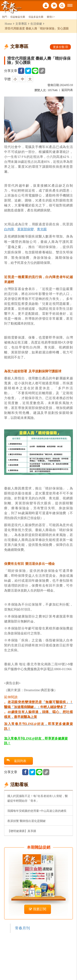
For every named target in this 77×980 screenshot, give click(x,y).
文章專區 (21, 24)
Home (8, 24)
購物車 (54, 6)
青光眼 (42, 229)
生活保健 (36, 24)
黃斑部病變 (25, 229)
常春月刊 (22, 928)
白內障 (9, 229)
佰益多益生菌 (36, 17)
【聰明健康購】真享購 (22, 831)
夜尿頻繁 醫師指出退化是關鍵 (26, 821)
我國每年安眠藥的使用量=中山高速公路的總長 (37, 811)
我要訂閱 (38, 909)
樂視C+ (51, 17)
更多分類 (60, 47)
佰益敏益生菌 (18, 17)
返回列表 (67, 90)
